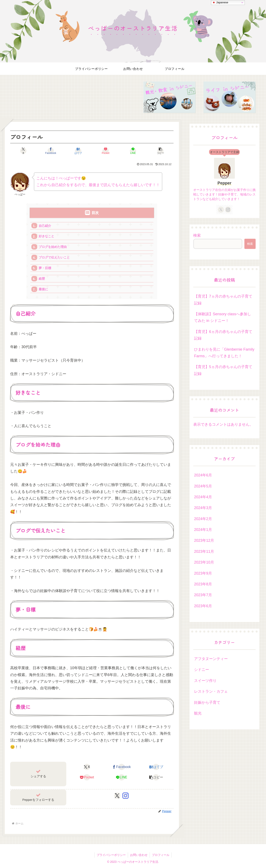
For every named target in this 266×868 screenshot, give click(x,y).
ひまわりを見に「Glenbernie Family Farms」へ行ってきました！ (224, 353)
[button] (160, 151)
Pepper (224, 183)
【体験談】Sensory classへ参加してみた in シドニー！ (223, 317)
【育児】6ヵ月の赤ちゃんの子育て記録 (223, 335)
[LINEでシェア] (133, 151)
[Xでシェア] (23, 151)
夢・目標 (45, 268)
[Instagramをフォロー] (126, 796)
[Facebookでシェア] (51, 151)
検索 (197, 235)
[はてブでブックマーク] (78, 151)
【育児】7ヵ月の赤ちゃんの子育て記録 (223, 300)
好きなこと (46, 236)
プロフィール (161, 855)
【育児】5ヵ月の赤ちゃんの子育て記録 (223, 370)
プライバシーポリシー (111, 855)
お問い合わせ (139, 855)
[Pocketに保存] (106, 151)
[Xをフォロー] (117, 796)
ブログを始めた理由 (53, 247)
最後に (43, 289)
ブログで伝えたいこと (54, 257)
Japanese (220, 2)
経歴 (42, 279)
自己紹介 (45, 226)
